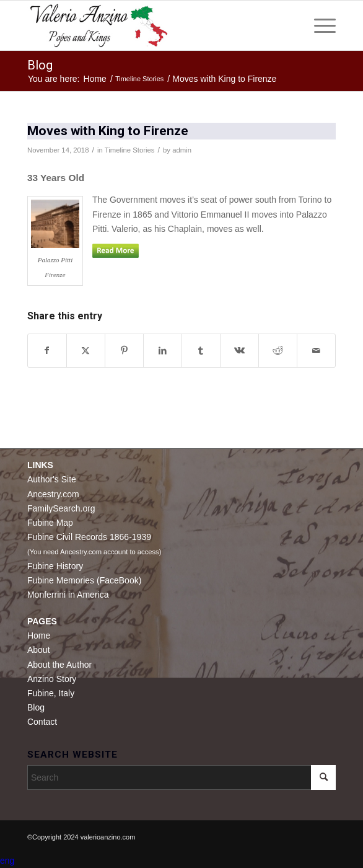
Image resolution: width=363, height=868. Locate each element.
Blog (40, 65)
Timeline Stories (130, 150)
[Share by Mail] (316, 351)
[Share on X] (86, 351)
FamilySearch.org (61, 508)
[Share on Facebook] (47, 351)
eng (7, 861)
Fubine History (55, 566)
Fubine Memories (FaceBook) (84, 580)
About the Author (59, 665)
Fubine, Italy (51, 693)
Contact (42, 722)
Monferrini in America (68, 595)
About (39, 650)
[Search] (181, 777)
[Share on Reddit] (278, 351)
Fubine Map (50, 523)
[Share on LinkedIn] (163, 351)
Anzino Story (52, 679)
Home (39, 635)
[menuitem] (319, 25)
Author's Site (52, 479)
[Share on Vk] (239, 351)
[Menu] (319, 25)
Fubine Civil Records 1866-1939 (89, 537)
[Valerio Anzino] (151, 25)
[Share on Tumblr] (201, 351)
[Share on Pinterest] (124, 351)
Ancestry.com (53, 494)
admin (182, 150)
